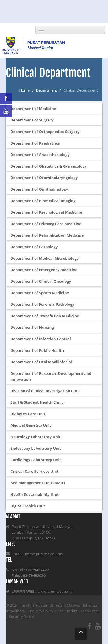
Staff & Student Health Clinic (37, 402)
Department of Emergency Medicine (44, 270)
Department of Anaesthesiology (40, 155)
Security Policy (21, 617)
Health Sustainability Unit (35, 494)
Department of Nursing (32, 327)
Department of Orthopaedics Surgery (45, 132)
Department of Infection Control (41, 339)
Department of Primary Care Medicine (46, 224)
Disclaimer (90, 611)
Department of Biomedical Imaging (43, 201)
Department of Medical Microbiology (44, 258)
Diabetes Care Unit (28, 414)
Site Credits (67, 611)
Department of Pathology (34, 247)
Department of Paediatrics (35, 143)
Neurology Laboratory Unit (35, 437)
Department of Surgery (32, 120)
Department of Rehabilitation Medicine (47, 235)
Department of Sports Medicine (40, 293)
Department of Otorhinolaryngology (44, 178)
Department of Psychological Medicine (46, 212)
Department (47, 90)
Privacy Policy (42, 611)
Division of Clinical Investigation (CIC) (45, 391)
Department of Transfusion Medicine (45, 316)
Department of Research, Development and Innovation (51, 376)
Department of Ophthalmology (39, 189)
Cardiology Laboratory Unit (36, 460)
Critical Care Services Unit (34, 471)
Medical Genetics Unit (31, 425)
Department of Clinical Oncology (41, 281)
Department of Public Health (37, 350)
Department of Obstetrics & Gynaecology (49, 166)
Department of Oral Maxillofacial (41, 362)
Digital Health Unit (28, 506)
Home (24, 90)
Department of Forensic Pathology (42, 304)
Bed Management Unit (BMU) (38, 483)
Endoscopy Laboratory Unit (36, 448)
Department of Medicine (33, 109)
